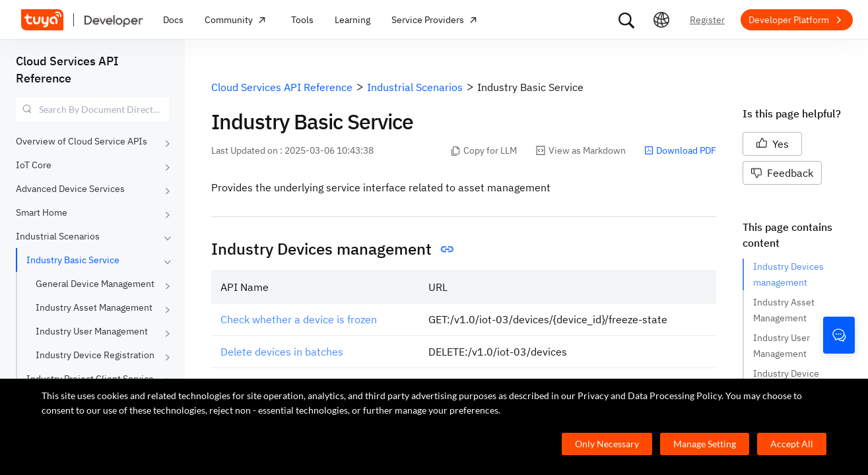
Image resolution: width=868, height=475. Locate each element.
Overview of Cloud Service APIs (82, 141)
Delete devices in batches (282, 352)
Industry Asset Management (94, 307)
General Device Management (95, 284)
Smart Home (42, 212)
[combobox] (92, 110)
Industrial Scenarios (58, 236)
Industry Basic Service (73, 260)
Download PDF (680, 150)
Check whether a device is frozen (299, 319)
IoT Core (34, 165)
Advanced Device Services (70, 189)
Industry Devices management (789, 274)
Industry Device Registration (95, 355)
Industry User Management (92, 331)
